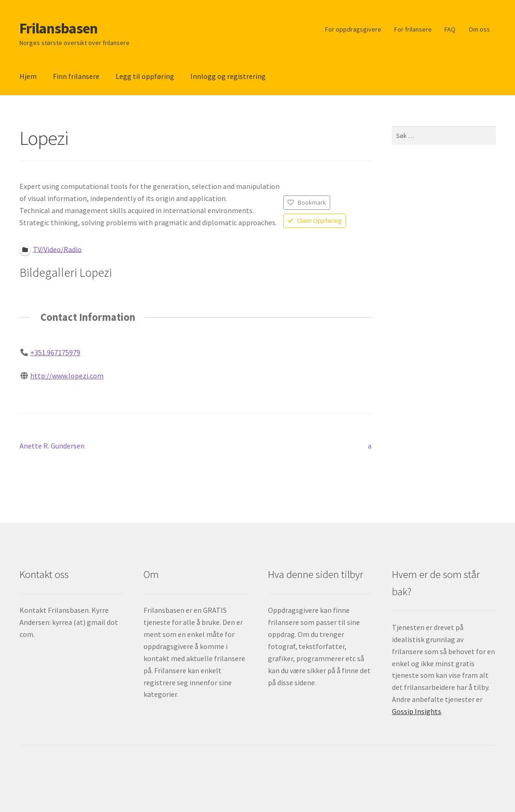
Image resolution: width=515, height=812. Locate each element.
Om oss (479, 29)
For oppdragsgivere (353, 29)
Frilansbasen (59, 28)
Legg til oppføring (145, 76)
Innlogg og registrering (228, 76)
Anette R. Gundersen (52, 446)
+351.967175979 (55, 352)
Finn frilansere (76, 76)
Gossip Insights (417, 711)
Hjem (28, 76)
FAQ (450, 29)
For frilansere (413, 29)
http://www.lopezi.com (67, 376)
